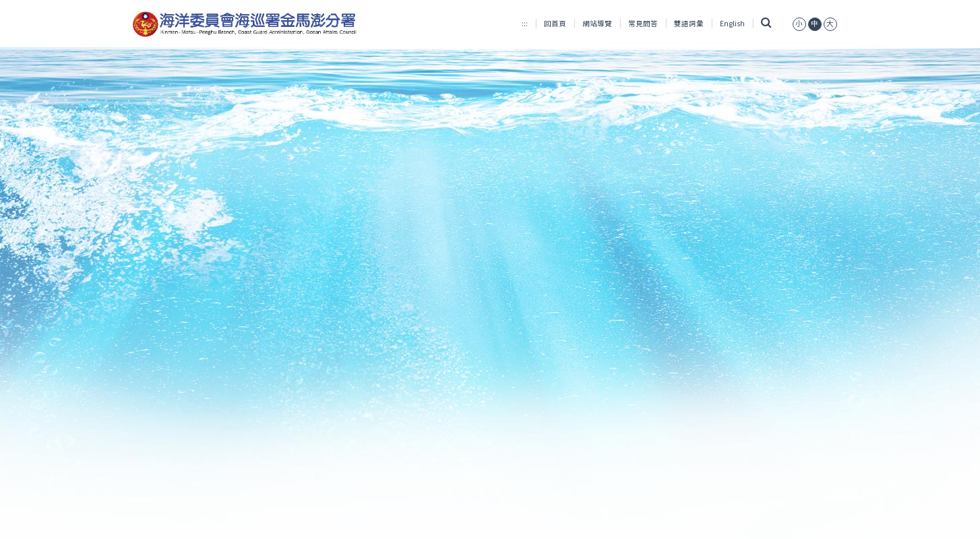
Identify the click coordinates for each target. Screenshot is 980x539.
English (732, 23)
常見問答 (643, 23)
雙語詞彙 (689, 23)
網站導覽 (597, 23)
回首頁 (555, 23)
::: (525, 23)
